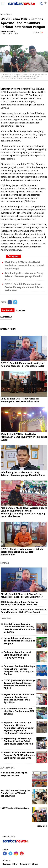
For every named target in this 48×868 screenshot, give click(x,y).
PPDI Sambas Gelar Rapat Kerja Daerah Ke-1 (14, 774)
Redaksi (7, 864)
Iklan (35, 864)
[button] (45, 2)
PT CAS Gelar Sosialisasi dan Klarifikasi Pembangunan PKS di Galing (19, 711)
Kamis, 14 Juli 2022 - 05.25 (9, 34)
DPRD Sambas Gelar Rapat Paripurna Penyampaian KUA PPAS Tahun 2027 (20, 400)
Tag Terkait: (8, 310)
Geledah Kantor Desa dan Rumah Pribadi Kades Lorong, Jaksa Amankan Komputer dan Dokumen (19, 628)
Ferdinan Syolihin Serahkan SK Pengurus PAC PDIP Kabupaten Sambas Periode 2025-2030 (19, 755)
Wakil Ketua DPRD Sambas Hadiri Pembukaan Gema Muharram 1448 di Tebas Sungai (24, 265)
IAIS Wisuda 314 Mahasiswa (15, 808)
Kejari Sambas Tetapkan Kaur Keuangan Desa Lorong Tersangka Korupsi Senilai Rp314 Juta (19, 698)
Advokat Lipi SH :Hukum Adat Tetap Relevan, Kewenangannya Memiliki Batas (24, 276)
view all (42, 826)
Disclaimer (25, 864)
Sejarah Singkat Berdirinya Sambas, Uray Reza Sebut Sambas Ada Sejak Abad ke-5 (19, 741)
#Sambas (21, 310)
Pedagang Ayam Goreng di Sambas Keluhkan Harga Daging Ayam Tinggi (17, 655)
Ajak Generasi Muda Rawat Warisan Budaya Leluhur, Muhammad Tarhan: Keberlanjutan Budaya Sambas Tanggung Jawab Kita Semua (24, 512)
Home (3, 14)
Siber (15, 864)
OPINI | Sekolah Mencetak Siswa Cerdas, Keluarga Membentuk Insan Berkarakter (24, 287)
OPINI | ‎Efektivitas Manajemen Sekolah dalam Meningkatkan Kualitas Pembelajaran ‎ (22, 552)
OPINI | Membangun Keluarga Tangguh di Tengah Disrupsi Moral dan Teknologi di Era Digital (19, 684)
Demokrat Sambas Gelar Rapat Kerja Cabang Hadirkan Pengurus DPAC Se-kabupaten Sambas (20, 670)
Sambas (9, 14)
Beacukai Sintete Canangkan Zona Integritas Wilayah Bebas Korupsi (15, 793)
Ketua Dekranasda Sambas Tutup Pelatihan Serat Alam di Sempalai (19, 641)
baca (36, 32)
